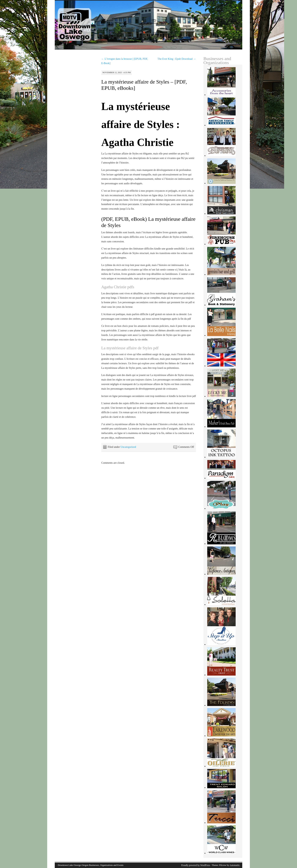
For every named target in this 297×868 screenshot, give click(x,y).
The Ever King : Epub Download (177, 59)
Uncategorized (128, 447)
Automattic (235, 865)
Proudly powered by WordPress (196, 865)
